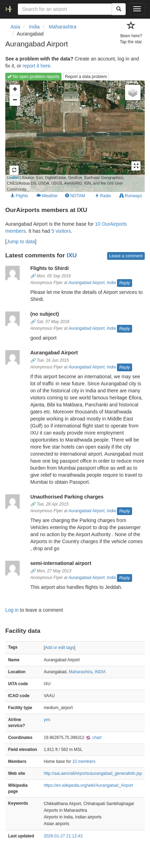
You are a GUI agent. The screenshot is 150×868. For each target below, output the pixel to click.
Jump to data (21, 242)
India (111, 283)
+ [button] (15, 90)
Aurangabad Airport (87, 283)
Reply (125, 283)
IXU (72, 255)
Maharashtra (81, 672)
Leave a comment (126, 256)
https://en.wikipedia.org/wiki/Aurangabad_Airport (88, 785)
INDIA (100, 672)
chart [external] (93, 738)
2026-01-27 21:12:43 (63, 836)
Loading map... (65, 136)
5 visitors (61, 231)
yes (47, 720)
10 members (84, 761)
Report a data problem (86, 77)
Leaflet (13, 178)
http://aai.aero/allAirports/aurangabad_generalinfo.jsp (93, 773)
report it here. (37, 66)
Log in (12, 610)
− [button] (15, 101)
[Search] (119, 9)
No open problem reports (33, 77)
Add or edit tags (60, 648)
